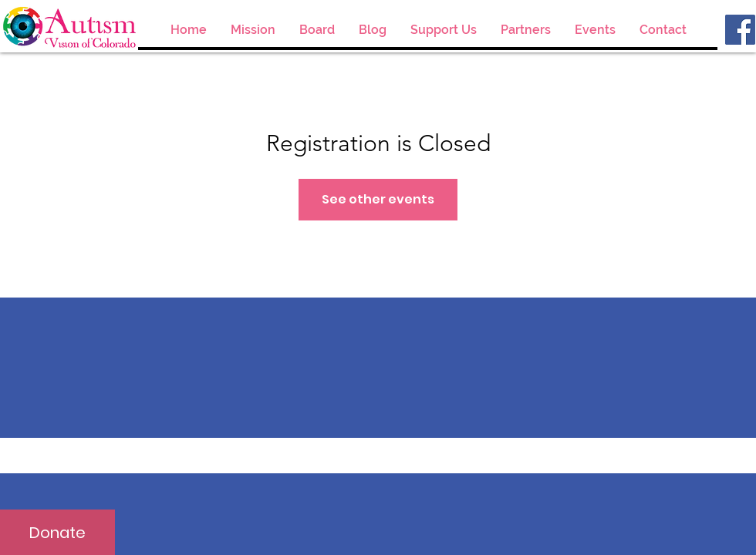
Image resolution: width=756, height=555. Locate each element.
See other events (378, 199)
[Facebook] (740, 30)
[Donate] (57, 532)
